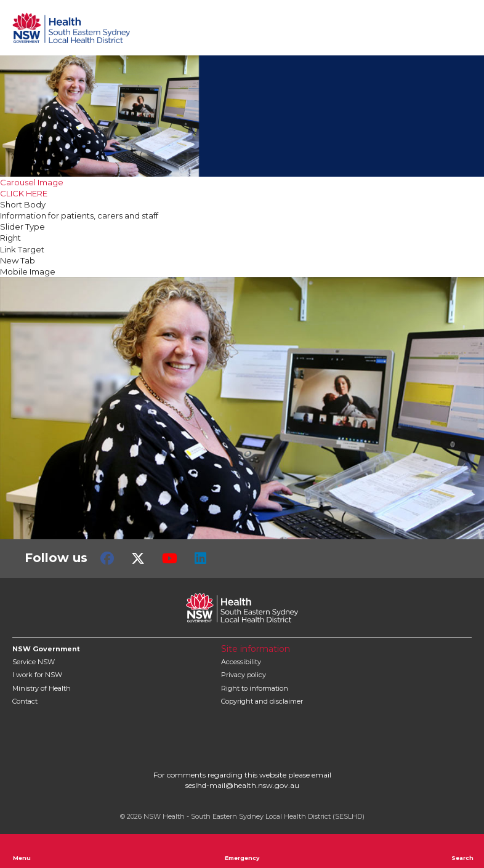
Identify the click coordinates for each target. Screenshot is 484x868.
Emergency (242, 851)
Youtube (170, 558)
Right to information (255, 688)
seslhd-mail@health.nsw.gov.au (242, 785)
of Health (42, 688)
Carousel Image (32, 182)
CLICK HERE (24, 193)
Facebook (107, 558)
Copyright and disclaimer (262, 701)
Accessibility (241, 662)
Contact (25, 701)
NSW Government (46, 649)
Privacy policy (244, 675)
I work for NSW (37, 675)
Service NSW (34, 662)
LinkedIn (200, 558)
